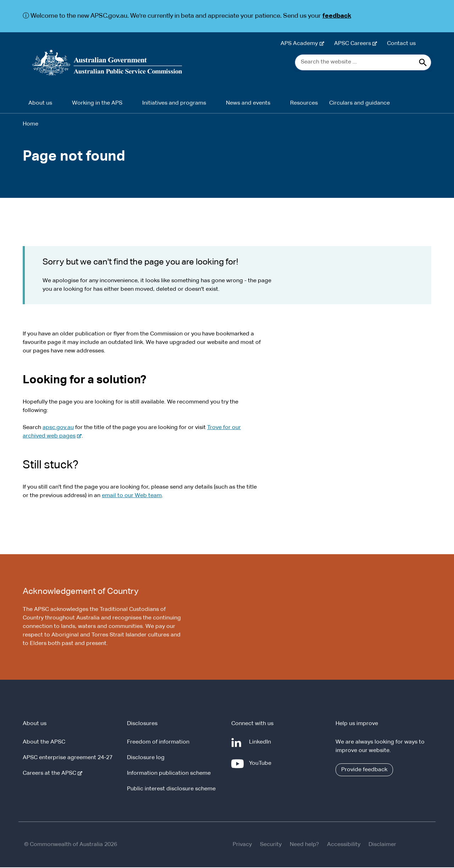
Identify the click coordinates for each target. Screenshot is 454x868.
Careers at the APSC (51, 774)
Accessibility (344, 845)
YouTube (262, 767)
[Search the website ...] (363, 63)
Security (271, 845)
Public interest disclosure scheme (171, 790)
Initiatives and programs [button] (174, 104)
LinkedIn (261, 746)
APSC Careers (354, 44)
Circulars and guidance (359, 104)
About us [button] (40, 104)
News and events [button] (248, 104)
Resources (304, 104)
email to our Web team (132, 496)
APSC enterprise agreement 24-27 (68, 758)
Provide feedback (364, 770)
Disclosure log (146, 758)
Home (31, 124)
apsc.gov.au (58, 428)
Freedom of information (158, 743)
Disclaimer (382, 845)
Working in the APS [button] (97, 104)
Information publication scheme (169, 774)
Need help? (304, 845)
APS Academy (301, 44)
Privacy (242, 845)
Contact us (401, 44)
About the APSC (44, 743)
